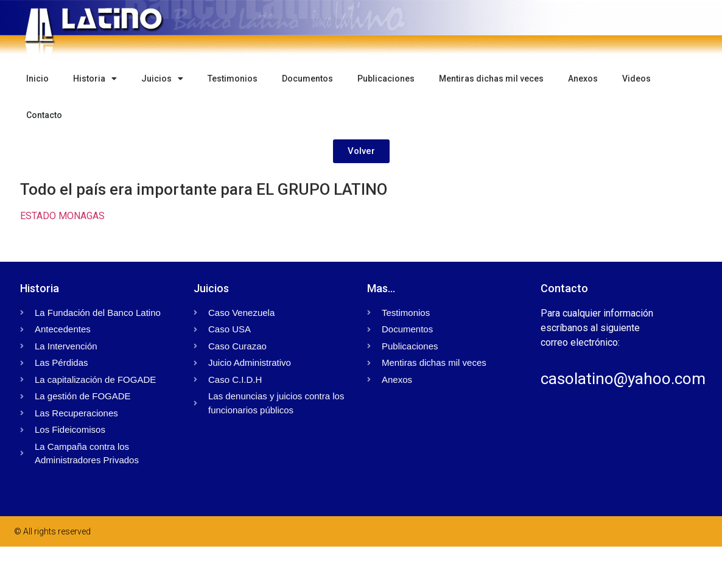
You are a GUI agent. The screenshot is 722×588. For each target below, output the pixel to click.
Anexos (583, 79)
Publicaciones (386, 79)
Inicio (37, 79)
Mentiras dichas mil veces (491, 79)
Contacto (44, 115)
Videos (636, 79)
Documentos (307, 79)
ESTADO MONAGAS (62, 216)
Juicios (162, 79)
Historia (95, 79)
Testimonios (233, 79)
